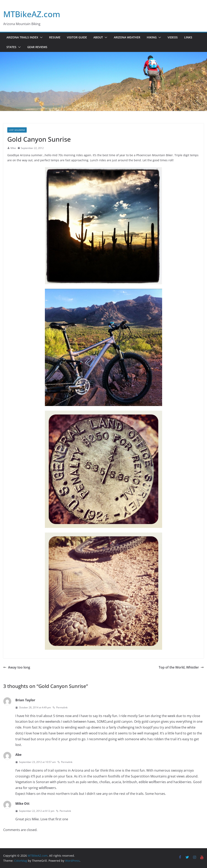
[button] (40, 37)
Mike (13, 148)
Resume (55, 37)
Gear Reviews (37, 47)
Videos (173, 37)
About (98, 37)
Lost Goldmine (17, 130)
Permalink (60, 707)
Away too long (17, 667)
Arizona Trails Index (22, 37)
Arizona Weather (127, 37)
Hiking (152, 37)
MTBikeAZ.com (32, 14)
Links (188, 37)
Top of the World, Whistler (181, 667)
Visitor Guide (77, 37)
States (11, 47)
